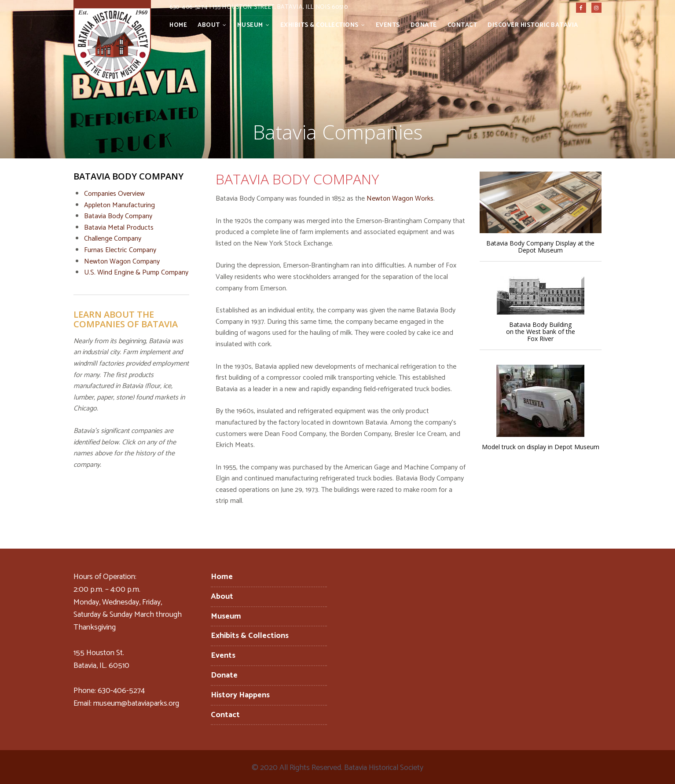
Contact (462, 25)
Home (178, 25)
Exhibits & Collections (319, 25)
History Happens (240, 695)
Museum (250, 25)
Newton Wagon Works (400, 199)
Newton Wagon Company (122, 262)
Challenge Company (113, 239)
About (209, 25)
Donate (424, 25)
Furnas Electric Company (120, 250)
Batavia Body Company (118, 216)
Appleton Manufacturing (119, 205)
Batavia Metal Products (119, 228)
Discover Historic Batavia (533, 25)
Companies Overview (114, 194)
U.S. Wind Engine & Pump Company (136, 273)
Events (388, 25)
